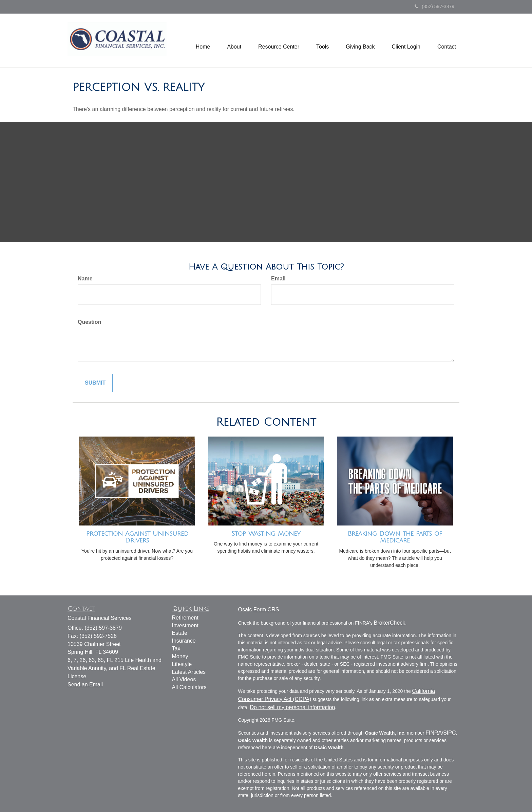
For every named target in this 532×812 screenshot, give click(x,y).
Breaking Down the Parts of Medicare (395, 537)
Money (180, 656)
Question (89, 322)
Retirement (185, 618)
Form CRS (266, 610)
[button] (234, 41)
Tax (176, 649)
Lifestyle (182, 664)
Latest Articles (189, 672)
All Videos (184, 679)
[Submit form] (95, 383)
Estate (180, 633)
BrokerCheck (389, 623)
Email (278, 279)
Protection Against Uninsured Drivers (137, 537)
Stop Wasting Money (266, 534)
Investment (185, 625)
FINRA (434, 733)
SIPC (449, 733)
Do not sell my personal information (293, 707)
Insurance (184, 641)
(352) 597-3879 (434, 6)
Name (85, 279)
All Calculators (189, 687)
